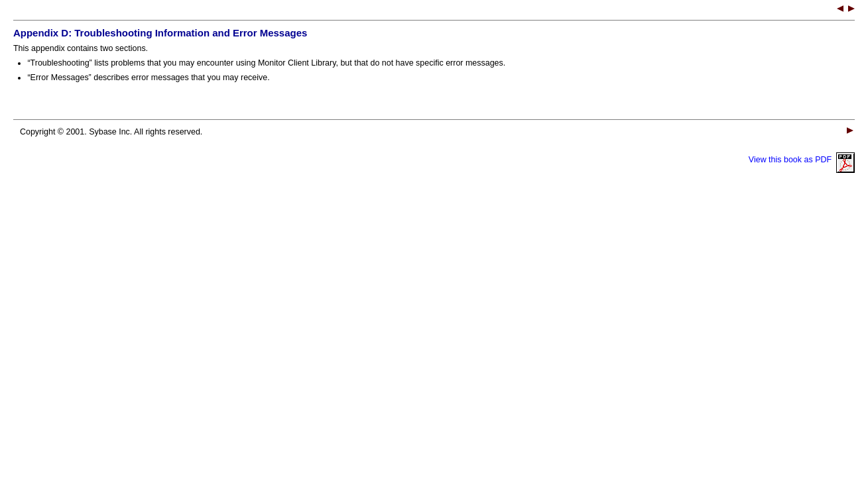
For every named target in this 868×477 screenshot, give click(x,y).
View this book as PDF (802, 160)
